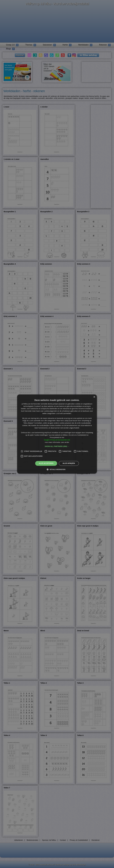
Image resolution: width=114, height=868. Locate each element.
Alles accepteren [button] (46, 463)
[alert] (57, 434)
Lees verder (65, 442)
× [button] (94, 397)
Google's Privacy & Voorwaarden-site (57, 440)
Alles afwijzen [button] (69, 463)
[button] (57, 446)
